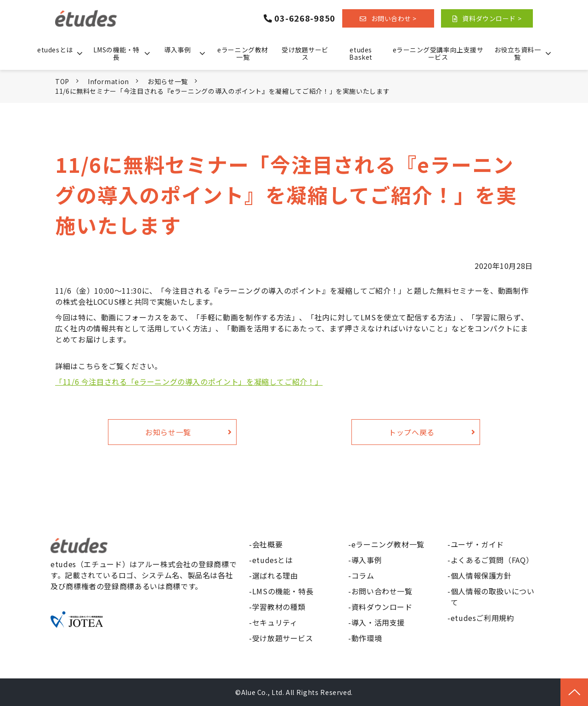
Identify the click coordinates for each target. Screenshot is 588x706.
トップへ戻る (412, 432)
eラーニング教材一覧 (243, 53)
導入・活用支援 (378, 622)
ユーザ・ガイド (477, 544)
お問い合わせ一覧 (382, 591)
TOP (62, 81)
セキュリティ (275, 622)
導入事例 (177, 50)
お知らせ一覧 (168, 81)
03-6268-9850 (305, 18)
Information (108, 81)
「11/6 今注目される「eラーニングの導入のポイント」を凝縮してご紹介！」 (189, 381)
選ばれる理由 (275, 575)
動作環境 (367, 638)
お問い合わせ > (394, 18)
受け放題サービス (305, 53)
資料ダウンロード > (492, 18)
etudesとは (55, 50)
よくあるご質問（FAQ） (492, 560)
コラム (363, 575)
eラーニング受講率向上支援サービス (438, 53)
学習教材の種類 (279, 607)
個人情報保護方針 (481, 575)
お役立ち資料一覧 (518, 53)
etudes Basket (361, 53)
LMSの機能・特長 (116, 53)
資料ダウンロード (382, 607)
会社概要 (268, 544)
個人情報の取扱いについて (493, 597)
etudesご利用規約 (483, 618)
